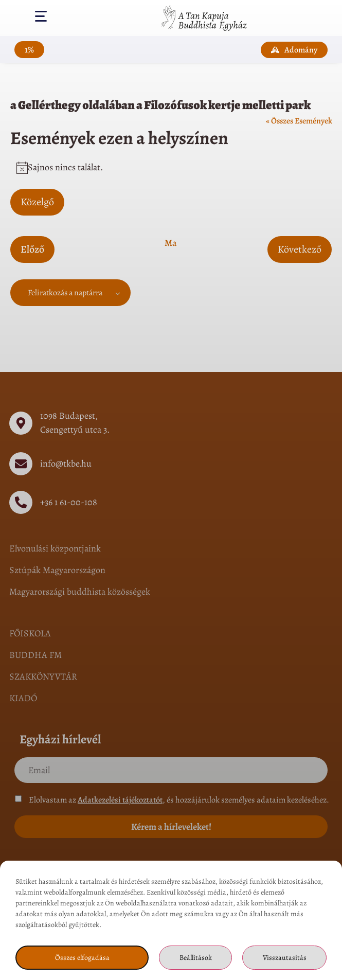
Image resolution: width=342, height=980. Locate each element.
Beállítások (196, 958)
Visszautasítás (285, 958)
